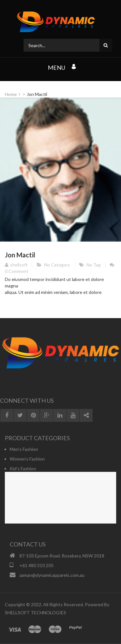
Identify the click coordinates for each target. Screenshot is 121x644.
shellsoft (16, 265)
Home (11, 94)
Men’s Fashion (24, 449)
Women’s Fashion (27, 459)
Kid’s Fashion (23, 468)
